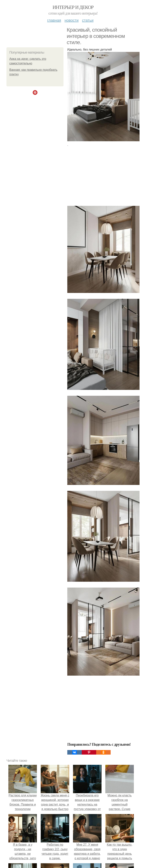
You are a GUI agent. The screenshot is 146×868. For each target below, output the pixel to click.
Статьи (88, 20)
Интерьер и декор (73, 7)
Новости (71, 20)
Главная (54, 20)
